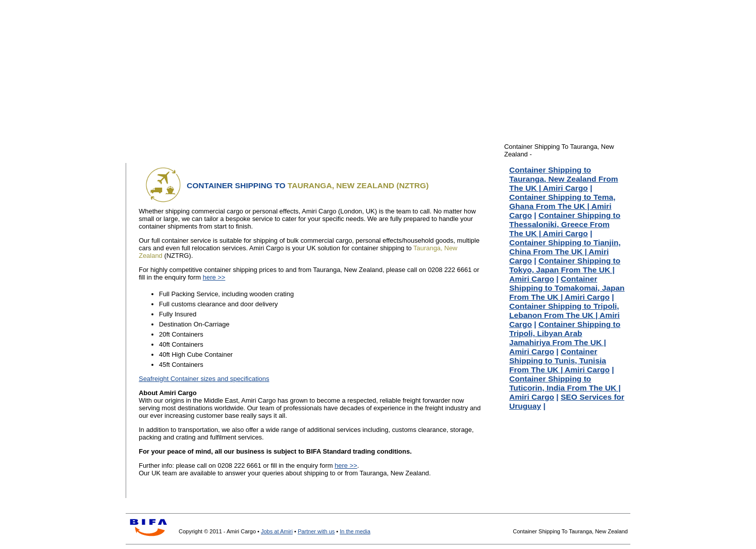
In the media (355, 531)
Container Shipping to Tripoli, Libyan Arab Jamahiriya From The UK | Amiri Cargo (565, 338)
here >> (214, 277)
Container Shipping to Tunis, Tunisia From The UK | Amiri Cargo (559, 361)
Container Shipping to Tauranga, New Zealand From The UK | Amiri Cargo (564, 179)
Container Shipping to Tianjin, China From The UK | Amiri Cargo (565, 252)
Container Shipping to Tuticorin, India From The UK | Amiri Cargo (565, 388)
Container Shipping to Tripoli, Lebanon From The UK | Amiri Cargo (564, 315)
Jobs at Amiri (277, 531)
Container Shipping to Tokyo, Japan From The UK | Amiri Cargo (565, 270)
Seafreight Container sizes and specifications (204, 379)
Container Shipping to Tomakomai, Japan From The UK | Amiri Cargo (567, 288)
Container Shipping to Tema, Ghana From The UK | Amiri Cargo (562, 206)
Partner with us (316, 531)
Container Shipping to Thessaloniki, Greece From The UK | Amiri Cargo (565, 224)
